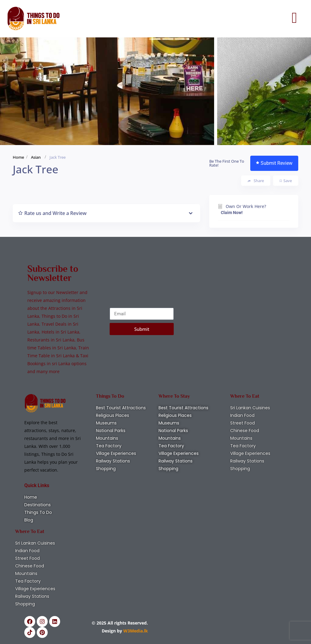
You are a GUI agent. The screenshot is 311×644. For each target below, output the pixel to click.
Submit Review (274, 163)
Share (256, 181)
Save (286, 181)
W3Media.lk (135, 631)
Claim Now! (232, 213)
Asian (36, 157)
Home (18, 157)
